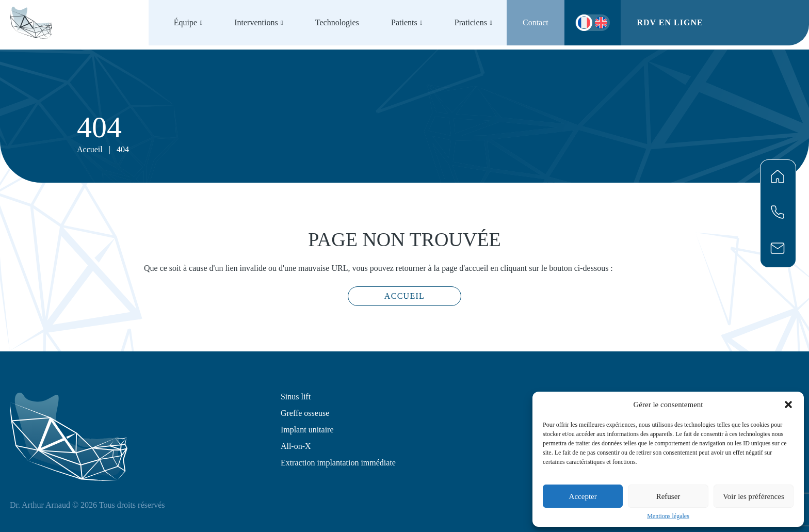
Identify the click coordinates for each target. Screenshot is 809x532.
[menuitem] (601, 23)
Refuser (668, 496)
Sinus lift (296, 397)
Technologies (337, 22)
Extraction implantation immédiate (338, 463)
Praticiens (471, 22)
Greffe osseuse (305, 413)
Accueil (90, 149)
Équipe (185, 22)
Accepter (583, 496)
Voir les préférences (754, 496)
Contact (536, 22)
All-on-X (296, 446)
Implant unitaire (307, 430)
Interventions (256, 22)
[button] (788, 405)
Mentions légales (668, 516)
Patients (404, 22)
